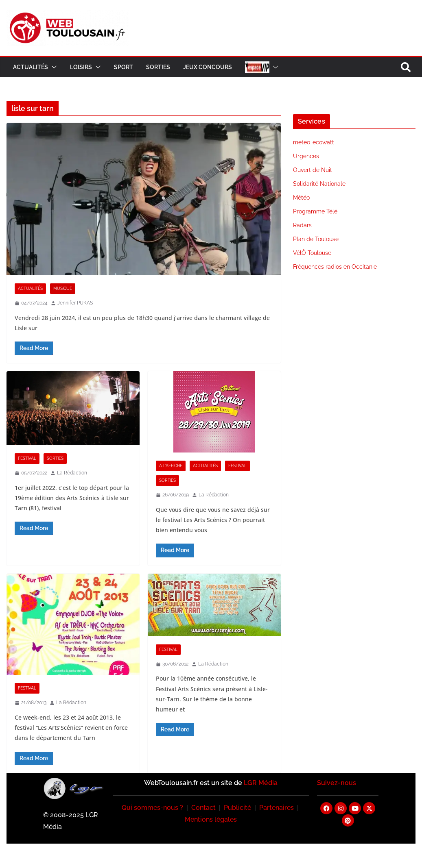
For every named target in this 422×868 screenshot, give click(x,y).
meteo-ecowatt (314, 142)
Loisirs (81, 67)
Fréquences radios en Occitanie (335, 267)
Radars (302, 225)
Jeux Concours (208, 67)
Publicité (237, 808)
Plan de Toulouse (316, 239)
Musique (63, 288)
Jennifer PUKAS (75, 303)
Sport (124, 67)
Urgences (306, 156)
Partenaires (277, 808)
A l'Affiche (171, 466)
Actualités (31, 67)
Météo (301, 198)
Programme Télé (315, 211)
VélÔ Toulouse (312, 253)
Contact (203, 808)
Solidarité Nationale (319, 184)
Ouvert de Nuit (313, 170)
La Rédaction (72, 473)
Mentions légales (211, 819)
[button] (52, 67)
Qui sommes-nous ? (152, 808)
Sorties (158, 67)
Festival (27, 458)
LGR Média (261, 783)
